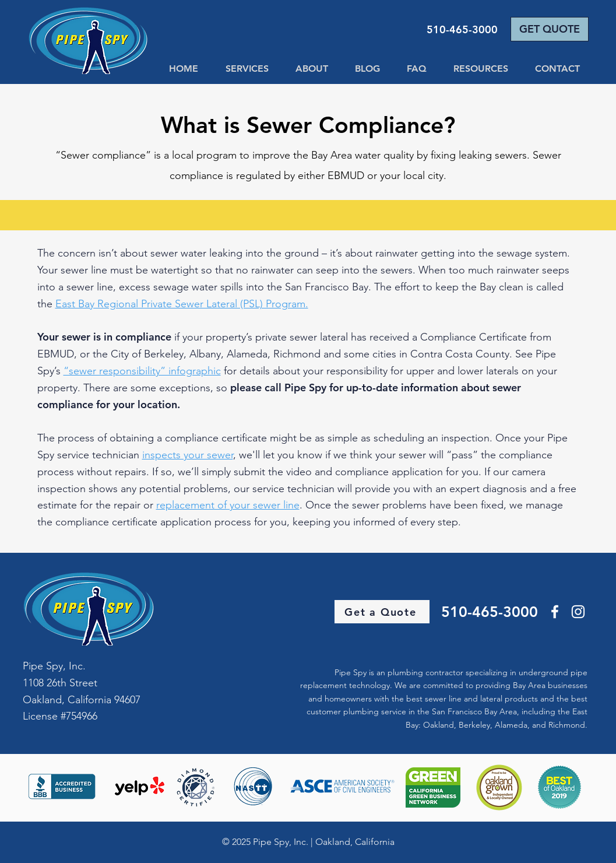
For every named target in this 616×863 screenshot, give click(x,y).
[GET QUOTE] (550, 29)
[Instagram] (578, 612)
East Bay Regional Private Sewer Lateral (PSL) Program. (182, 304)
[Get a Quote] (382, 612)
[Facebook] (555, 612)
